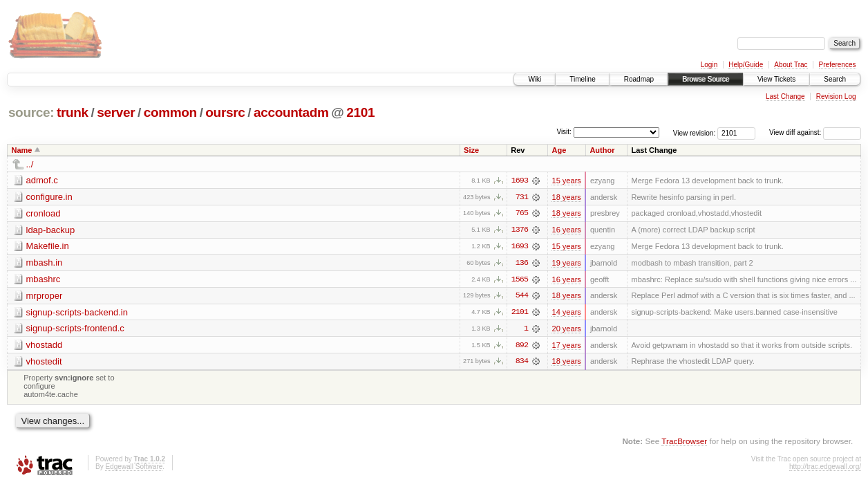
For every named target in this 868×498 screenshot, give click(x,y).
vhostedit (44, 363)
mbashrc (44, 280)
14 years (566, 313)
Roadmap (639, 79)
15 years (566, 181)
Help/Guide (746, 65)
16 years (566, 230)
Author (602, 150)
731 (522, 197)
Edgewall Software (134, 469)
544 (522, 297)
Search (835, 79)
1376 (520, 230)
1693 (520, 181)
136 (522, 264)
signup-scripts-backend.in (77, 313)
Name (22, 150)
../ (30, 164)
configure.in (49, 197)
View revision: (695, 132)
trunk (73, 112)
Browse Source (706, 79)
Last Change (785, 96)
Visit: (564, 132)
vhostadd (45, 346)
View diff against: (815, 132)
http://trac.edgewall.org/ (825, 469)
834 (522, 363)
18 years (566, 197)
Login (709, 65)
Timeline (582, 79)
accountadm (291, 112)
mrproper (45, 296)
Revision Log (836, 96)
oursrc (225, 112)
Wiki (535, 79)
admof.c (42, 180)
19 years (566, 264)
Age (559, 150)
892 (522, 347)
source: (31, 112)
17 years (566, 347)
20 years (566, 330)
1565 (520, 280)
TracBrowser (684, 442)
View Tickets (776, 79)
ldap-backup (51, 230)
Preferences (838, 65)
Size (471, 150)
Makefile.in (48, 247)
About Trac (791, 65)
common (170, 112)
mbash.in (45, 263)
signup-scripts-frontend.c (75, 330)
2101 (360, 112)
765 (522, 214)
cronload (44, 213)
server (116, 112)
